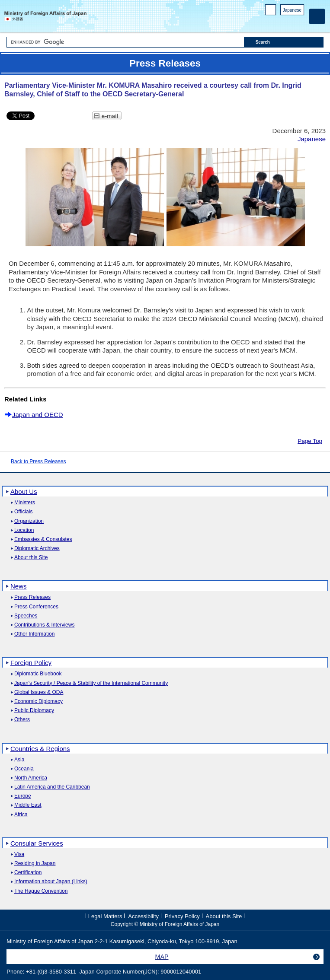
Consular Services (37, 843)
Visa (19, 854)
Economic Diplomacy (38, 702)
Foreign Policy (31, 663)
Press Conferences (36, 607)
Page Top (310, 441)
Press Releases (32, 597)
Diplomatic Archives (37, 549)
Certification (28, 873)
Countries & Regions (40, 749)
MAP (162, 957)
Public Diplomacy (34, 711)
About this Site (31, 558)
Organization (29, 521)
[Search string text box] (125, 42)
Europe (23, 796)
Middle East (28, 805)
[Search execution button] (284, 42)
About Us (24, 492)
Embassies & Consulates (43, 539)
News (19, 586)
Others (22, 720)
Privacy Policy (182, 916)
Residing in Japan (35, 864)
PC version (271, 11)
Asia (19, 760)
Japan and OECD (38, 415)
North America (31, 778)
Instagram (288, 22)
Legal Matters (105, 916)
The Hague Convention (41, 891)
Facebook (277, 22)
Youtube (300, 22)
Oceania (24, 769)
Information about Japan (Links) (51, 882)
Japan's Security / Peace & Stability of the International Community (91, 683)
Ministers (25, 503)
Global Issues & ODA (39, 692)
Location (24, 530)
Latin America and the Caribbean (52, 787)
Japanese (292, 10)
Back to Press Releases (38, 461)
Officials (23, 512)
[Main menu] (317, 16)
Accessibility (143, 916)
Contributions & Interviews (44, 625)
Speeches (26, 616)
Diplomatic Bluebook (38, 674)
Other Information (34, 634)
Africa (21, 815)
